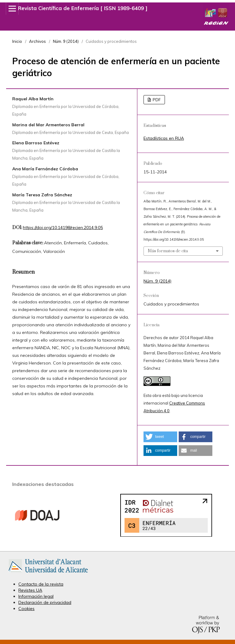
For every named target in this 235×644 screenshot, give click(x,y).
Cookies (26, 609)
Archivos (37, 41)
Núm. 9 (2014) (66, 41)
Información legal (36, 596)
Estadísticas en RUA (164, 138)
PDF (156, 100)
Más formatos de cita (168, 251)
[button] (160, 437)
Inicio (17, 41)
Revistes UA (30, 590)
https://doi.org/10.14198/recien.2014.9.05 (63, 228)
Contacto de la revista (41, 584)
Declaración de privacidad (45, 602)
